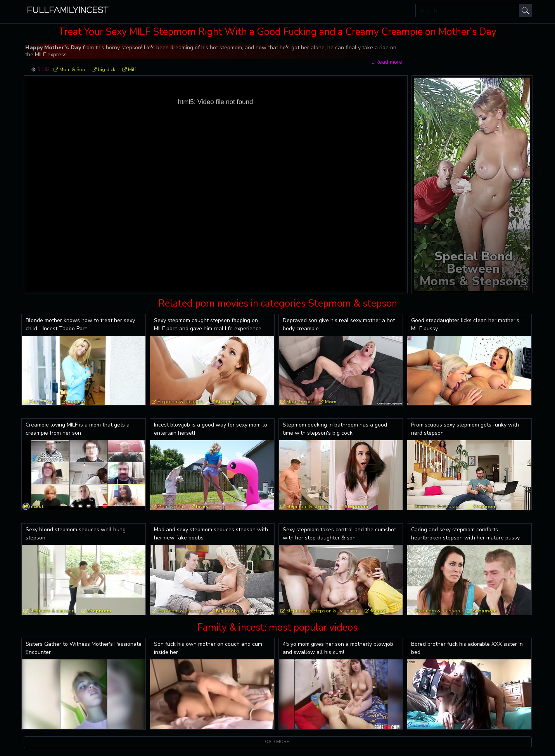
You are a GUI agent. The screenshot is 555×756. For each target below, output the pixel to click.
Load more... (278, 742)
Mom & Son (72, 69)
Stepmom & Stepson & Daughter (322, 611)
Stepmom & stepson (180, 402)
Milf (132, 69)
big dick (106, 69)
